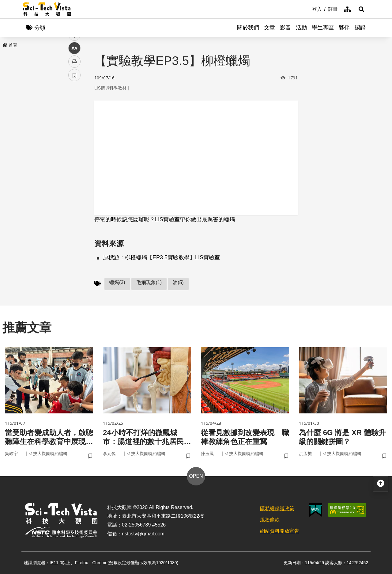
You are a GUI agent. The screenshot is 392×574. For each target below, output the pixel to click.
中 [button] (74, 158)
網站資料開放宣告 (280, 531)
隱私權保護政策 (277, 509)
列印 (74, 171)
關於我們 (248, 28)
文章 (269, 28)
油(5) (178, 282)
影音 (285, 28)
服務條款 (270, 520)
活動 (301, 28)
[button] (361, 9)
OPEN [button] (196, 476)
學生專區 (323, 28)
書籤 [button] (74, 184)
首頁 (10, 45)
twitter (75, 131)
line (72, 144)
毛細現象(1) (149, 282)
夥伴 (344, 28)
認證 (360, 28)
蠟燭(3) (117, 282)
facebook (75, 117)
